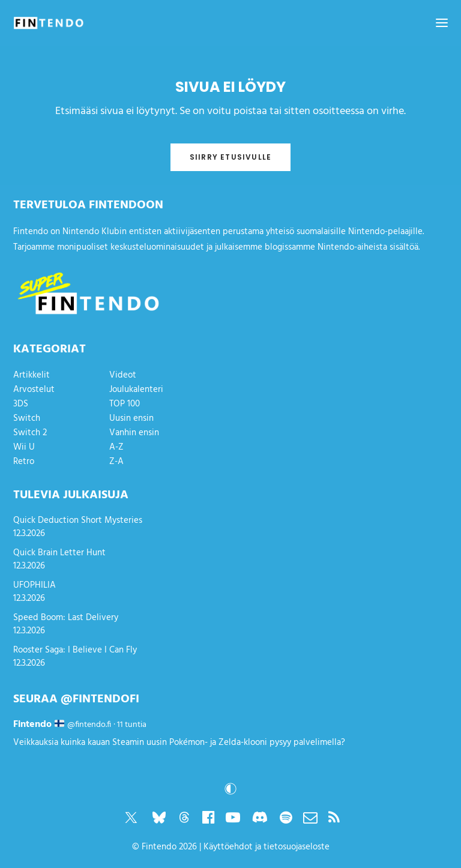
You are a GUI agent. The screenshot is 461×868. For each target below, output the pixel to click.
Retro (24, 462)
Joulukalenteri (136, 390)
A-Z (116, 447)
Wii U (24, 447)
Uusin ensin (131, 418)
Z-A (116, 462)
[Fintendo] (49, 23)
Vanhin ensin (134, 433)
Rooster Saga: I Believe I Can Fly (75, 650)
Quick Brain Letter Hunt (59, 553)
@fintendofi (100, 699)
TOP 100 (125, 404)
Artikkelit (32, 375)
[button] (442, 23)
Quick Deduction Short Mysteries (78, 520)
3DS (21, 404)
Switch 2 (30, 433)
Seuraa (35, 699)
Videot (123, 375)
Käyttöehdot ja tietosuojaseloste (267, 847)
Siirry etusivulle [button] (230, 157)
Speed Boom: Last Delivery (66, 618)
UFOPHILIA (35, 585)
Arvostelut (34, 390)
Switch (27, 418)
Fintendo (159, 847)
